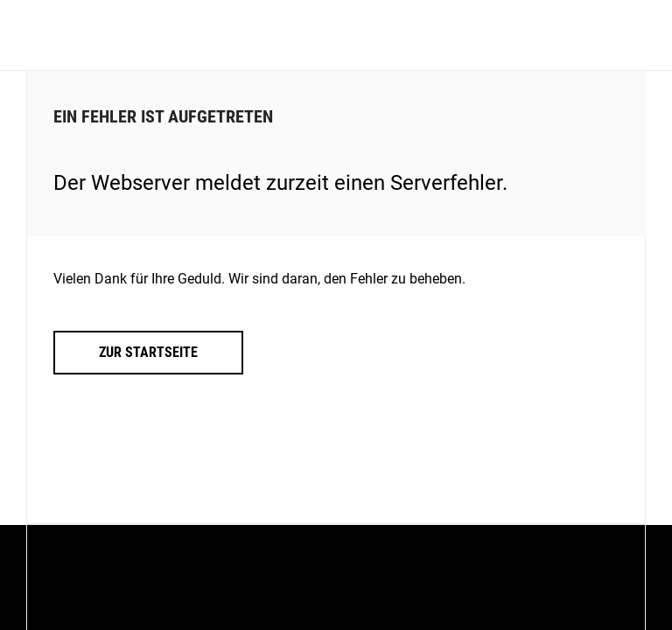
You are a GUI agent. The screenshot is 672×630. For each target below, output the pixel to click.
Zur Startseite (148, 352)
